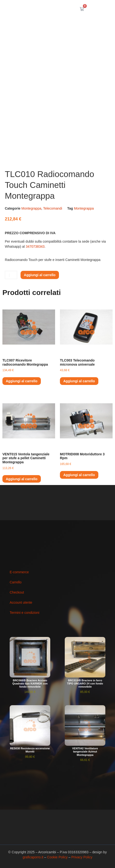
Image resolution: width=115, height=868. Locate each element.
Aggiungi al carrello (40, 275)
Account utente (21, 602)
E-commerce (19, 572)
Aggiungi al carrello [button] (22, 381)
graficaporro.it (33, 857)
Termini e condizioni (25, 613)
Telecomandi (53, 208)
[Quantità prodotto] (11, 275)
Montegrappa (31, 208)
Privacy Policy (82, 857)
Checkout (17, 592)
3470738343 (35, 246)
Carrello (16, 582)
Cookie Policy (57, 857)
